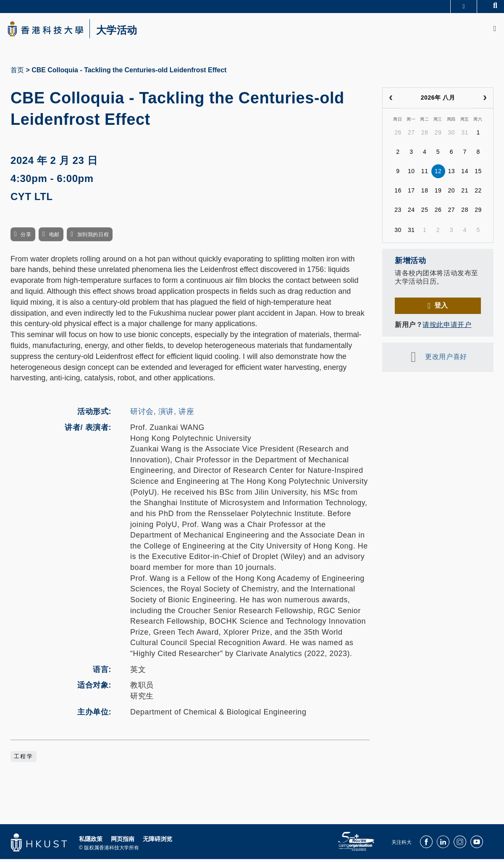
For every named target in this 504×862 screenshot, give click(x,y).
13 (452, 174)
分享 (26, 237)
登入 (441, 308)
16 (398, 194)
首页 (17, 73)
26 (398, 136)
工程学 (24, 759)
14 (465, 174)
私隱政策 (91, 842)
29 (438, 136)
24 (411, 213)
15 (478, 174)
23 (398, 213)
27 (411, 136)
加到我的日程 (93, 237)
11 (425, 174)
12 (438, 174)
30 (452, 136)
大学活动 (126, 32)
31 (465, 136)
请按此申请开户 (447, 328)
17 (411, 194)
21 (465, 194)
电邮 (54, 237)
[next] (485, 101)
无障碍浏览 (157, 842)
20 (452, 194)
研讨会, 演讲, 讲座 (162, 414)
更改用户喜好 (446, 360)
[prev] (391, 101)
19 (438, 194)
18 (425, 194)
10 (411, 174)
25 (425, 213)
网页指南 (123, 842)
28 (425, 136)
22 (478, 194)
